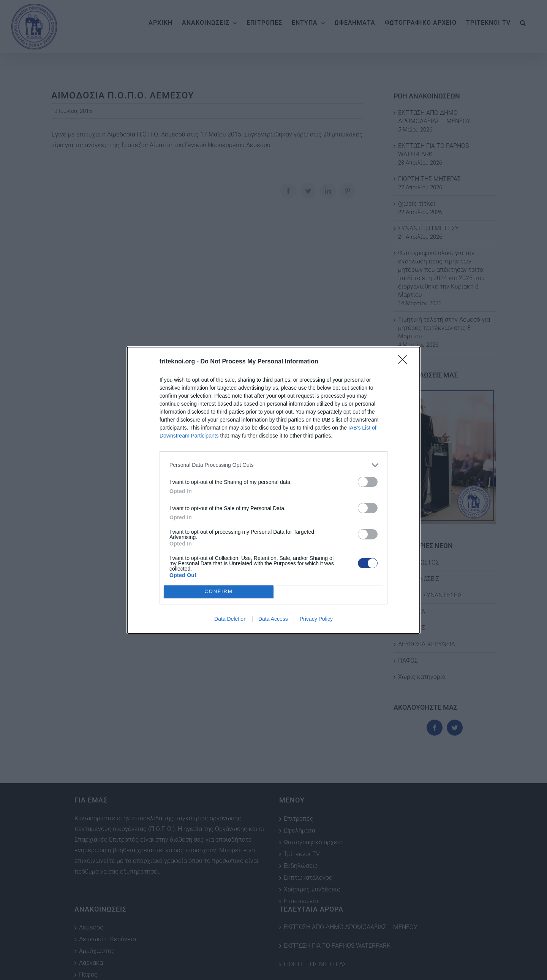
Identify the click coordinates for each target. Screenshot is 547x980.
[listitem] (273, 465)
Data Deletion (230, 619)
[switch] (368, 482)
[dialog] (273, 490)
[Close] (405, 362)
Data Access (273, 619)
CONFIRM (219, 592)
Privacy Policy (316, 619)
